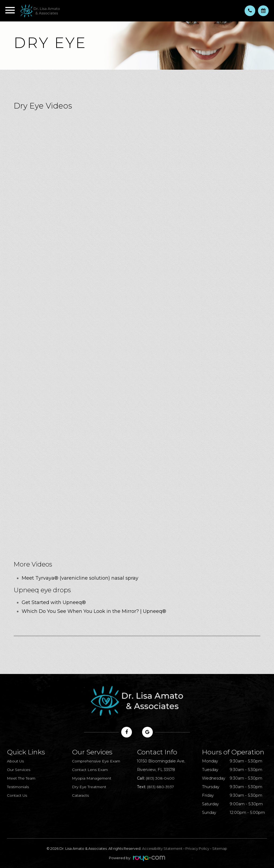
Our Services (19, 770)
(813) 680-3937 (161, 787)
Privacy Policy (197, 848)
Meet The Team (23, 778)
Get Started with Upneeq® (54, 602)
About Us (16, 761)
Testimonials (19, 787)
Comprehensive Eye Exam (98, 761)
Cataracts (81, 795)
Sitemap (220, 848)
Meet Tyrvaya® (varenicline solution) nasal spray (80, 578)
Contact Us (18, 795)
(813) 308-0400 (160, 778)
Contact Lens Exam (91, 770)
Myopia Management (93, 778)
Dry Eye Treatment (91, 787)
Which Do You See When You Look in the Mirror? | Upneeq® (94, 611)
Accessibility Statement (162, 848)
